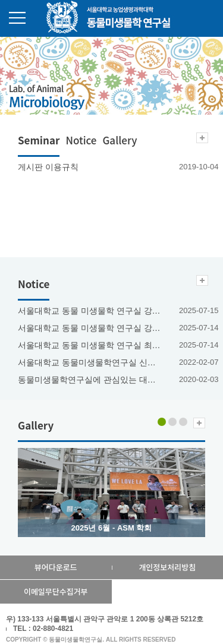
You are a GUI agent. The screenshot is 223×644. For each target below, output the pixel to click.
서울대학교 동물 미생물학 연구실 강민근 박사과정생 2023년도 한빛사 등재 (90, 311)
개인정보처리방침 (167, 567)
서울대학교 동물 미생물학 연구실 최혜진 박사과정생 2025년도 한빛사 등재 (90, 345)
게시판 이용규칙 (48, 167)
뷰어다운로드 (56, 567)
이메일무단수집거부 (56, 591)
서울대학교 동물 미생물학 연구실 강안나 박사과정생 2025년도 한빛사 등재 (90, 328)
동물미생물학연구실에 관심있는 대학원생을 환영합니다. (90, 380)
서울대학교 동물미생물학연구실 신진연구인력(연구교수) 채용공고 (90, 362)
